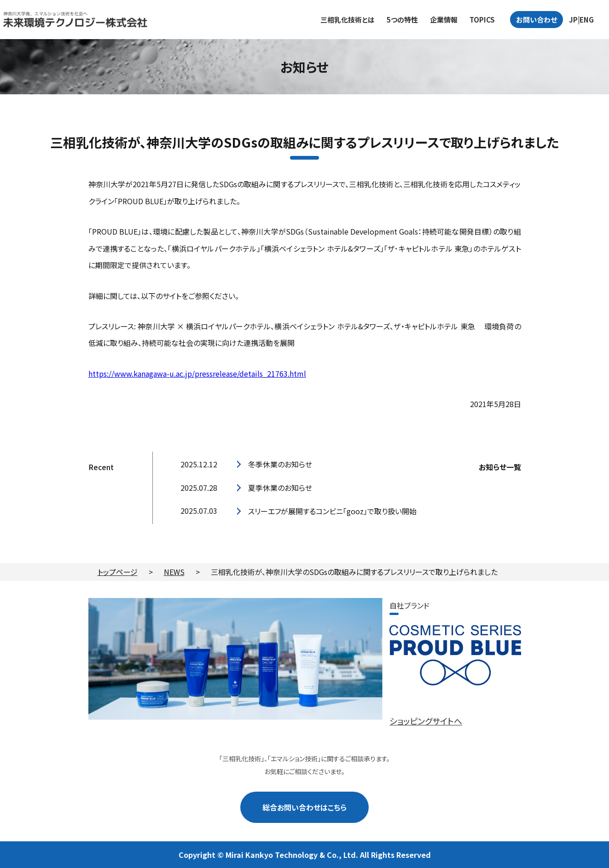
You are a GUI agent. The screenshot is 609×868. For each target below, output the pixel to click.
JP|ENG (581, 20)
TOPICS (482, 20)
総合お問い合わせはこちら (304, 807)
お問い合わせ (536, 20)
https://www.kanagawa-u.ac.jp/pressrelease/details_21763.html (197, 374)
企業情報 (444, 20)
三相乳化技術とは (348, 20)
